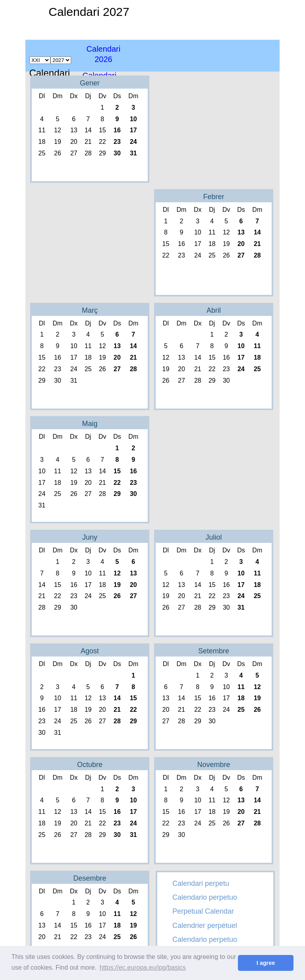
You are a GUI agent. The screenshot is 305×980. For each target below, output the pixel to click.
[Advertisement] (229, 56)
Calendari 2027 (89, 12)
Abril (214, 310)
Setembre (214, 651)
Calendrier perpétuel (205, 926)
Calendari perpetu (201, 883)
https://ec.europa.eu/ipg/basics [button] (143, 967)
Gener (90, 83)
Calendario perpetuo (205, 897)
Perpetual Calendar (203, 911)
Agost (90, 651)
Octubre (90, 765)
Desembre (90, 878)
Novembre (213, 765)
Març (90, 310)
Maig (90, 424)
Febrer (213, 197)
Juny (90, 537)
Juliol (213, 537)
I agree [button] (266, 963)
